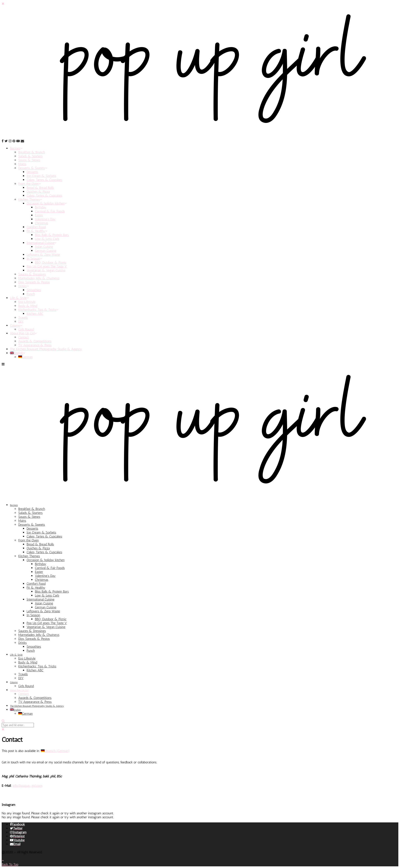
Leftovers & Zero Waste (43, 255)
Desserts (32, 172)
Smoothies (34, 290)
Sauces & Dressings (32, 274)
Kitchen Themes (30, 199)
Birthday (41, 207)
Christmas (42, 223)
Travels (23, 318)
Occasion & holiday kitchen (47, 203)
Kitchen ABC (35, 314)
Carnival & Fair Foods (50, 211)
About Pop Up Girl (23, 333)
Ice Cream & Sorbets (41, 176)
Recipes (16, 148)
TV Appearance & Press (35, 345)
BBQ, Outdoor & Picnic (51, 262)
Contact (24, 337)
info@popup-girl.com (27, 786)
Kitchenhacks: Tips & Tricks (38, 310)
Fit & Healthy (37, 231)
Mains (22, 164)
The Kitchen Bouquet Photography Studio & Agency (46, 349)
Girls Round (26, 329)
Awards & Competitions (35, 341)
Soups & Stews (29, 160)
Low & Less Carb (47, 239)
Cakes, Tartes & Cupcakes (44, 180)
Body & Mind (28, 306)
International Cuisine (41, 243)
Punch (31, 294)
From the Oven (30, 184)
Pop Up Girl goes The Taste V (47, 266)
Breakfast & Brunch (32, 152)
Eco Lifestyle (27, 302)
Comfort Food (36, 227)
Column (16, 325)
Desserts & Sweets (33, 168)
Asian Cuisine (44, 247)
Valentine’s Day (45, 219)
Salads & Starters (30, 156)
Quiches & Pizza (38, 192)
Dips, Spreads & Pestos (34, 282)
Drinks (24, 286)
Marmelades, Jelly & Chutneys (39, 278)
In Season (34, 258)
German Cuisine (46, 251)
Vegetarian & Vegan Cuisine (46, 270)
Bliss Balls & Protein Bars (52, 235)
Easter (39, 215)
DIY (21, 321)
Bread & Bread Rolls (40, 188)
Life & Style (19, 298)
